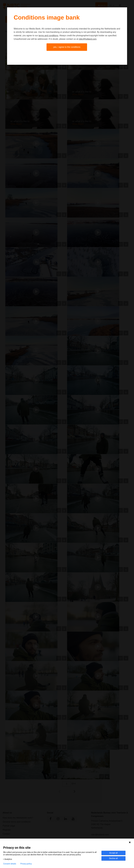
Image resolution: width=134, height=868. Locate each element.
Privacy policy (26, 864)
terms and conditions (48, 36)
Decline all (113, 858)
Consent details (10, 864)
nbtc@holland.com (88, 39)
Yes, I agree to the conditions (67, 47)
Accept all (113, 853)
